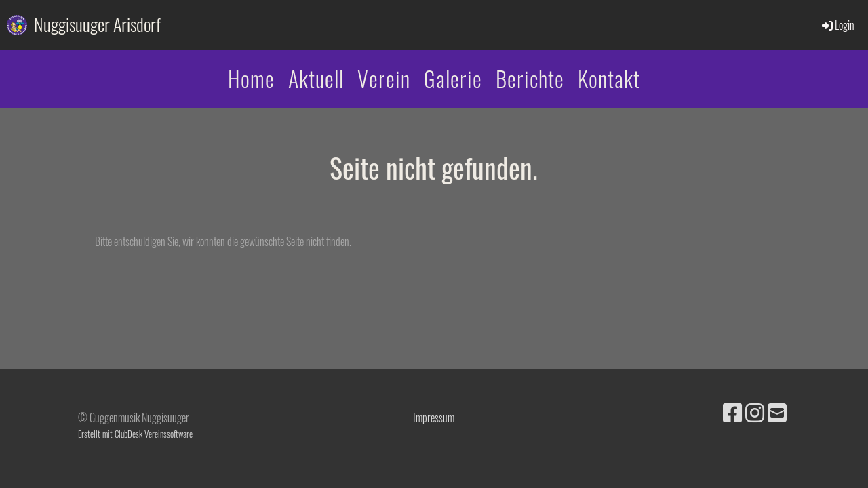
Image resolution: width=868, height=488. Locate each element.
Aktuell (316, 78)
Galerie (453, 78)
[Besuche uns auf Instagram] (755, 411)
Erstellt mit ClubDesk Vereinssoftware (135, 434)
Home (251, 78)
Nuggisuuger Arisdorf (97, 24)
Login (837, 25)
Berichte (530, 78)
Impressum (434, 418)
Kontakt (609, 78)
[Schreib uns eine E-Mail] (777, 411)
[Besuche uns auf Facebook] (732, 411)
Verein (384, 78)
